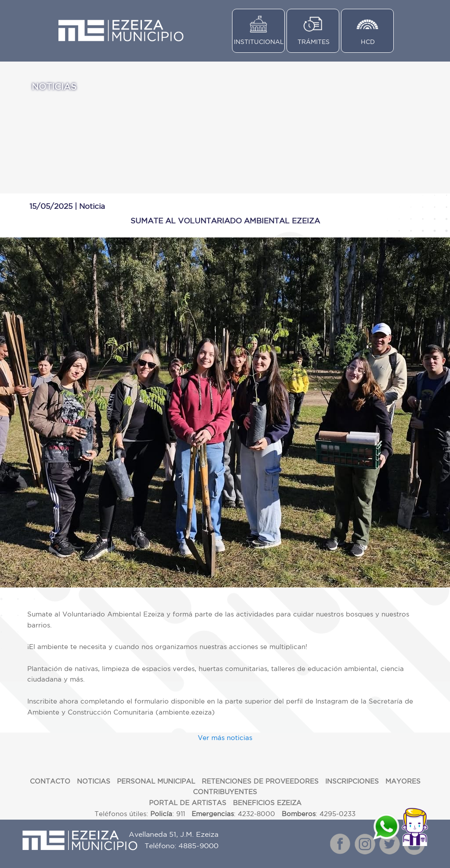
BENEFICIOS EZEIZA (267, 803)
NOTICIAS (94, 781)
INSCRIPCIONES (352, 781)
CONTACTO (50, 781)
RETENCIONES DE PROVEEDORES (260, 781)
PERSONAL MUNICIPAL (156, 781)
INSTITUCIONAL (259, 42)
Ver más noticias (225, 738)
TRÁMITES (314, 42)
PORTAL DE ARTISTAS (188, 803)
